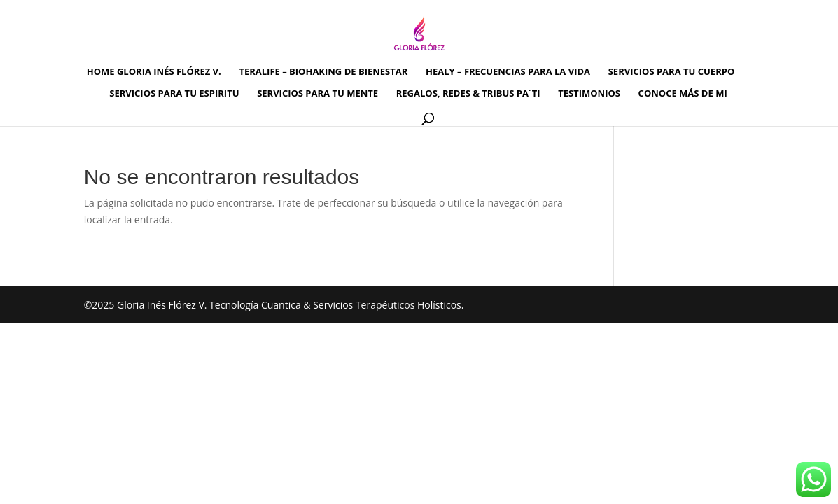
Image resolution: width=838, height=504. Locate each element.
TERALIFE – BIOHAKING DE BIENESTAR (323, 72)
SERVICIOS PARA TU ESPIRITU (174, 94)
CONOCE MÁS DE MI (683, 94)
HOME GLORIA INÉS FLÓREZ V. (154, 72)
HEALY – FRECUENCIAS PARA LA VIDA (508, 72)
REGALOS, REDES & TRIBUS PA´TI (468, 94)
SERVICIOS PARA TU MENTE (317, 94)
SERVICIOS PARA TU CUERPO (672, 72)
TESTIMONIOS (589, 94)
